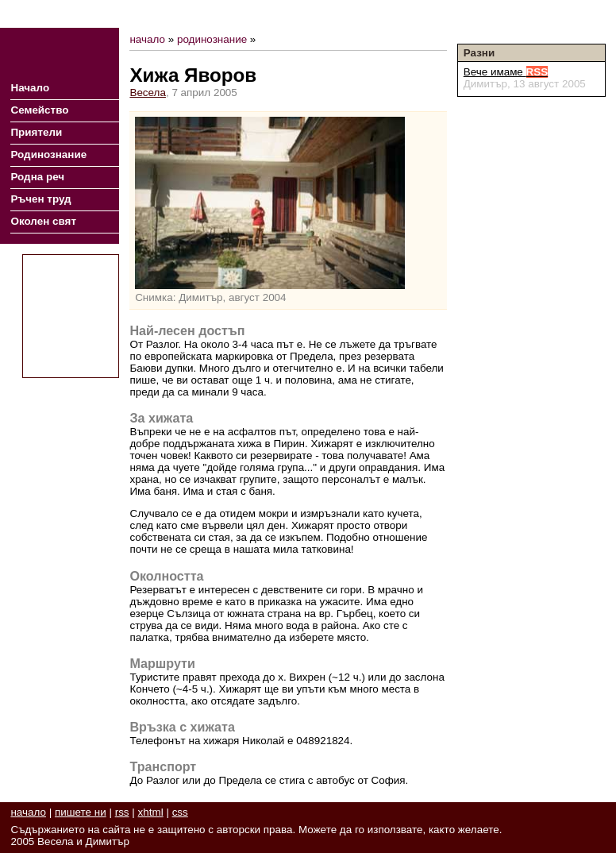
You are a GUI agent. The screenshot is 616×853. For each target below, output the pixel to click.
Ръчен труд (40, 199)
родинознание (212, 39)
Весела (148, 93)
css (180, 812)
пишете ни (81, 812)
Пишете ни (578, 14)
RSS (533, 14)
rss (122, 812)
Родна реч (37, 177)
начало (147, 39)
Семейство (39, 110)
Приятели (36, 132)
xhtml (151, 812)
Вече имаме (506, 72)
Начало (30, 88)
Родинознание (48, 154)
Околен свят (43, 221)
